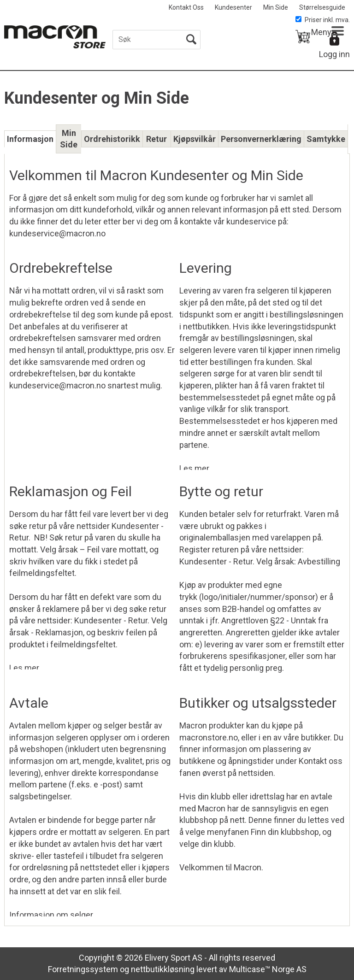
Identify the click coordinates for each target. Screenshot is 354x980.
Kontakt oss (321, 761)
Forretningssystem (83, 969)
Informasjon (30, 139)
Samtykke (326, 139)
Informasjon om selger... (54, 913)
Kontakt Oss (186, 7)
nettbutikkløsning (163, 969)
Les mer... (197, 467)
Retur (156, 139)
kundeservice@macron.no (57, 385)
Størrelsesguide (322, 7)
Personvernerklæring (261, 139)
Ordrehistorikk (112, 139)
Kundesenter (233, 7)
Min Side (276, 7)
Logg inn (334, 54)
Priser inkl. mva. (323, 20)
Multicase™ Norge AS (268, 969)
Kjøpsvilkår (195, 139)
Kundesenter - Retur (111, 620)
